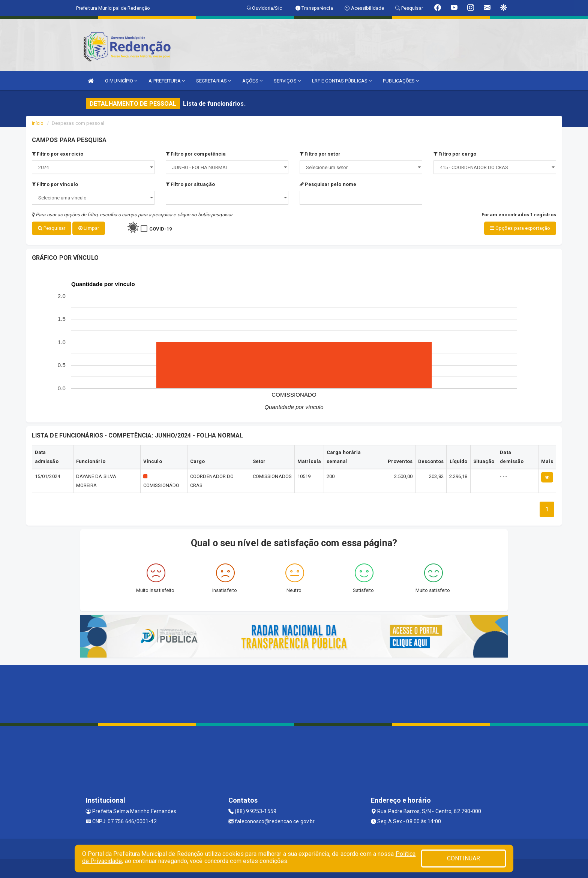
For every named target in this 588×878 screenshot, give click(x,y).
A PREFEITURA (166, 81)
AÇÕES (252, 81)
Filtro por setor (320, 154)
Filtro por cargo (455, 154)
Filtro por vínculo (55, 184)
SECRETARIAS (214, 81)
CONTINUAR (463, 858)
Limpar (89, 228)
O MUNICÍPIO (121, 81)
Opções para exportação (520, 228)
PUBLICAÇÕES (401, 81)
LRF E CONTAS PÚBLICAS (342, 81)
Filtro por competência (196, 154)
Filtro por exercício (58, 154)
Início (38, 123)
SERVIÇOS (287, 81)
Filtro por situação (190, 184)
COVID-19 (161, 229)
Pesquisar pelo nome (328, 184)
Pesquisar (52, 228)
